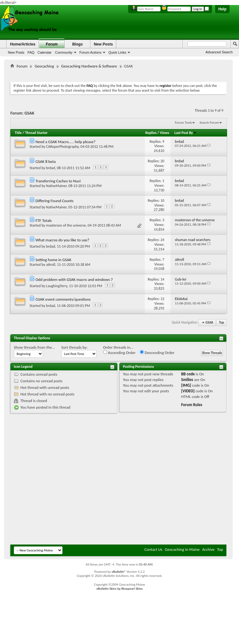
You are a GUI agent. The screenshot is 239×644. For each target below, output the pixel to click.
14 (162, 279)
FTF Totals (44, 220)
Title (18, 133)
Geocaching (44, 66)
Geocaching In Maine (182, 549)
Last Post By (185, 133)
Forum (52, 44)
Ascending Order (119, 352)
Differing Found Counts (54, 201)
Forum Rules (192, 405)
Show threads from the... (34, 347)
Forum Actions (90, 52)
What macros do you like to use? (62, 240)
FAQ (31, 52)
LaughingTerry (57, 286)
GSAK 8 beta (46, 161)
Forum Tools (183, 123)
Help (222, 9)
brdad (51, 168)
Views (165, 133)
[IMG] (186, 385)
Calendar (45, 52)
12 (162, 299)
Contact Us (153, 549)
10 (162, 201)
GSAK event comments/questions (63, 299)
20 (162, 161)
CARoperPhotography (62, 147)
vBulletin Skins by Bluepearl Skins (120, 589)
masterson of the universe (66, 225)
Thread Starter (36, 133)
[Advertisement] (76, 481)
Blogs (77, 44)
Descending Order (157, 352)
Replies (151, 133)
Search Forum (209, 123)
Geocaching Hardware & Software (89, 66)
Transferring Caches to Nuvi (58, 181)
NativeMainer (57, 186)
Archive (208, 549)
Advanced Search (219, 52)
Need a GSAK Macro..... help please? (65, 142)
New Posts (16, 52)
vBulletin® (119, 572)
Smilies (187, 380)
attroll (51, 265)
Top (221, 322)
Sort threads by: (74, 347)
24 (162, 240)
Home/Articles (23, 44)
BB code (188, 374)
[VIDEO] (188, 391)
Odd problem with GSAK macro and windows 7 (74, 279)
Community (64, 52)
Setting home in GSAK (53, 260)
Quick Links (117, 52)
